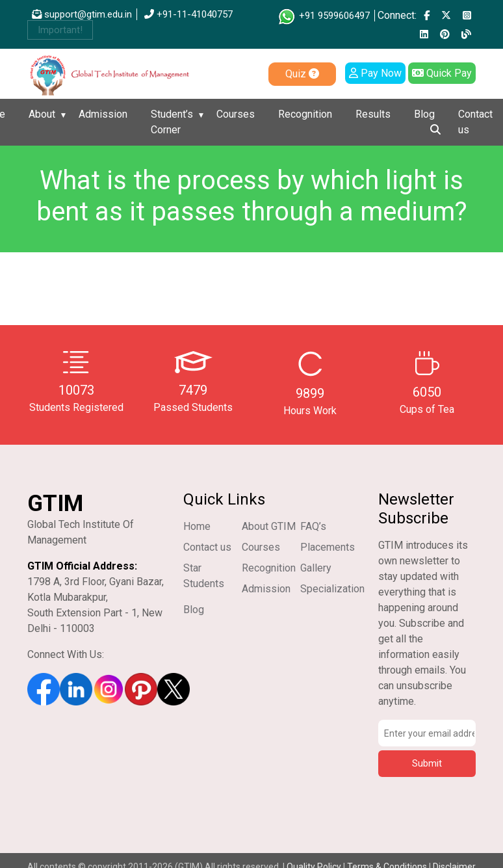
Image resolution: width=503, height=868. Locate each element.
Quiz (302, 74)
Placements (328, 547)
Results (373, 114)
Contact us (475, 122)
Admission (103, 114)
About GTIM (269, 526)
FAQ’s (313, 526)
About (42, 114)
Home (197, 526)
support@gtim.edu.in (82, 14)
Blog (424, 114)
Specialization (332, 589)
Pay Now (375, 73)
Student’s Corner (172, 122)
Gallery (316, 568)
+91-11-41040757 (188, 14)
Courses (236, 114)
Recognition (305, 114)
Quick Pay (442, 73)
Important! (60, 30)
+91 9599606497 (323, 16)
